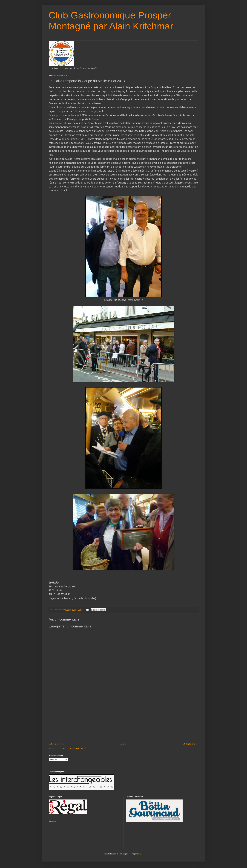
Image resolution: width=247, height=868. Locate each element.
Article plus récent (57, 744)
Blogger (140, 854)
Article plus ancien (190, 744)
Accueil (123, 744)
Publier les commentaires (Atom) (73, 748)
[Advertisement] (123, 719)
